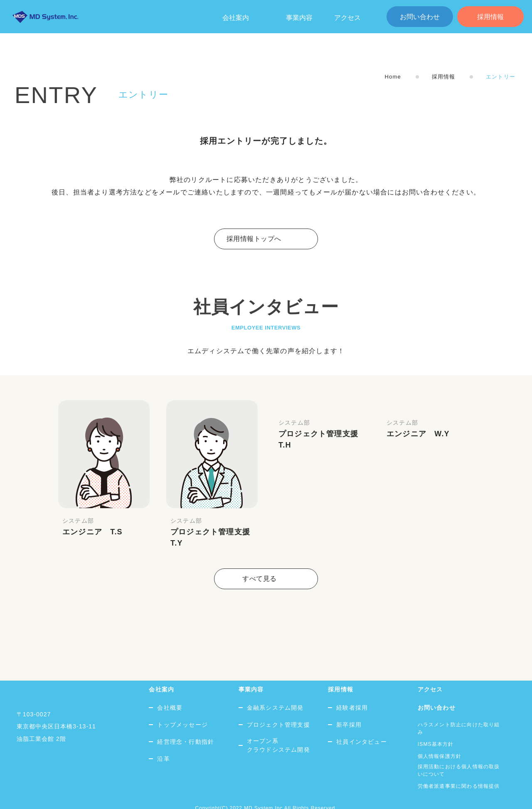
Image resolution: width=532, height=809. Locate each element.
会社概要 (170, 690)
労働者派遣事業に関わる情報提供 (459, 769)
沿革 (163, 741)
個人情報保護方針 (440, 739)
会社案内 (161, 672)
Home (393, 77)
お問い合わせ (420, 17)
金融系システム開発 (275, 690)
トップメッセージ (182, 707)
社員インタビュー (362, 724)
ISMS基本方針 (436, 727)
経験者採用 (352, 690)
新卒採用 (349, 707)
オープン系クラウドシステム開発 (278, 728)
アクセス (347, 18)
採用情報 (490, 17)
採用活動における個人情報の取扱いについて (459, 753)
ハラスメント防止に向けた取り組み (459, 711)
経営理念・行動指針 (186, 724)
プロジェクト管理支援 (278, 707)
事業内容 (299, 18)
